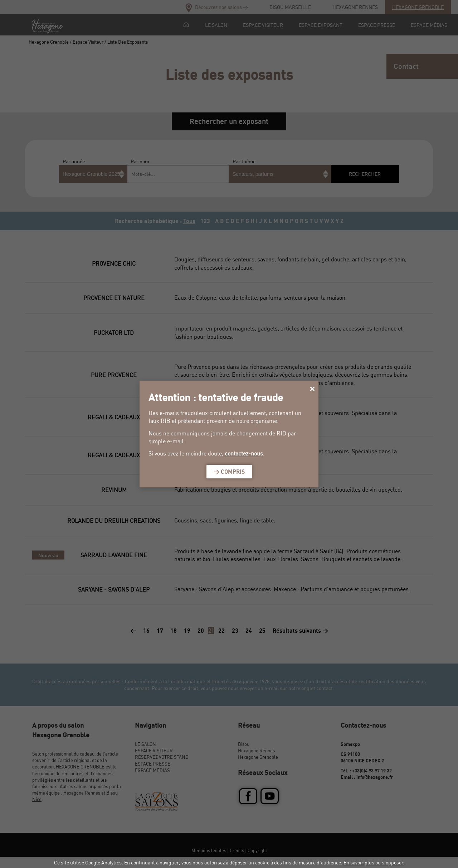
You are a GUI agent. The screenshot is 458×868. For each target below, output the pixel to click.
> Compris (229, 472)
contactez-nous (244, 453)
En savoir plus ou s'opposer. (374, 862)
